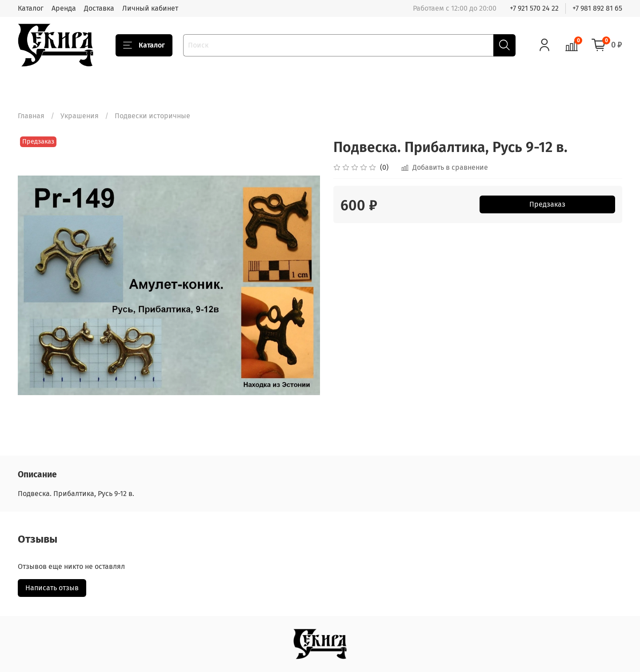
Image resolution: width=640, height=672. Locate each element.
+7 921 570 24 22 (534, 8)
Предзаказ (547, 204)
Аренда (64, 8)
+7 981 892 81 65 (597, 8)
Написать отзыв (52, 588)
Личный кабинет (150, 8)
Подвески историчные (152, 116)
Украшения (80, 116)
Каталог (31, 8)
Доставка (99, 8)
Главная (31, 116)
